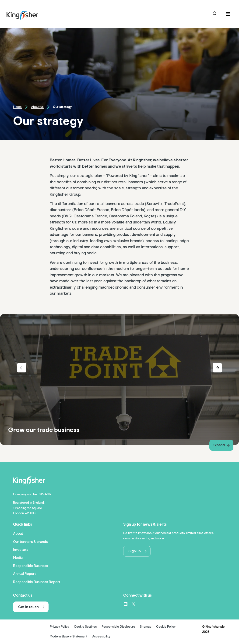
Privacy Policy (59, 627)
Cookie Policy (166, 627)
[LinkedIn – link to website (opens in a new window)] (126, 604)
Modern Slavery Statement (69, 637)
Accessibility (101, 637)
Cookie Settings (85, 627)
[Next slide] (217, 368)
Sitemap (146, 627)
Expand (221, 445)
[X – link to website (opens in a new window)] (134, 604)
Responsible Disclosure (118, 627)
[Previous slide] (22, 368)
